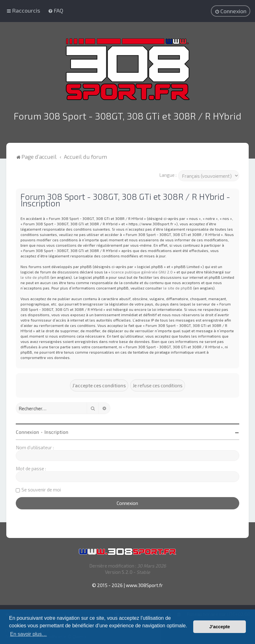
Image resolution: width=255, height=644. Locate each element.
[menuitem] (56, 10)
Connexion (27, 431)
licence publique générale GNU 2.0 (142, 271)
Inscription (56, 431)
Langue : (168, 174)
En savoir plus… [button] (29, 634)
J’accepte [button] (220, 627)
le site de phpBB (35, 276)
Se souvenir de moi (41, 489)
